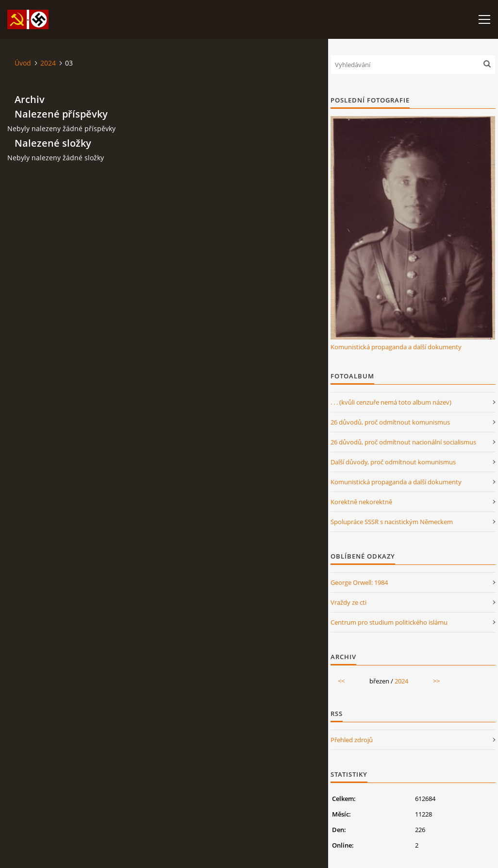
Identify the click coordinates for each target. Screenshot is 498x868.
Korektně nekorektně (361, 502)
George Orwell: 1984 (359, 582)
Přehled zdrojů (352, 740)
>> (436, 681)
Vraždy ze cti (349, 602)
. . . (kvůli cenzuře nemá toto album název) (391, 402)
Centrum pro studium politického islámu (389, 622)
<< (341, 681)
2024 (48, 63)
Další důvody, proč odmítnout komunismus (393, 462)
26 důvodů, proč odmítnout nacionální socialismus (403, 442)
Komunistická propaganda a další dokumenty (396, 347)
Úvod (23, 63)
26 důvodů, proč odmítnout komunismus (390, 422)
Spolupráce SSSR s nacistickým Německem (392, 522)
